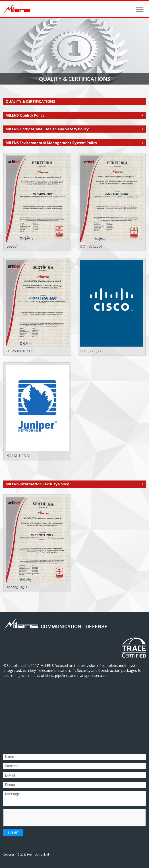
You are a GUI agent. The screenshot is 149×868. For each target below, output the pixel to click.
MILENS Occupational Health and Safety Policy (47, 129)
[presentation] (40, 818)
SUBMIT (13, 833)
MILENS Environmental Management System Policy (51, 143)
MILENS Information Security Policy (37, 484)
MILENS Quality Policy (25, 115)
